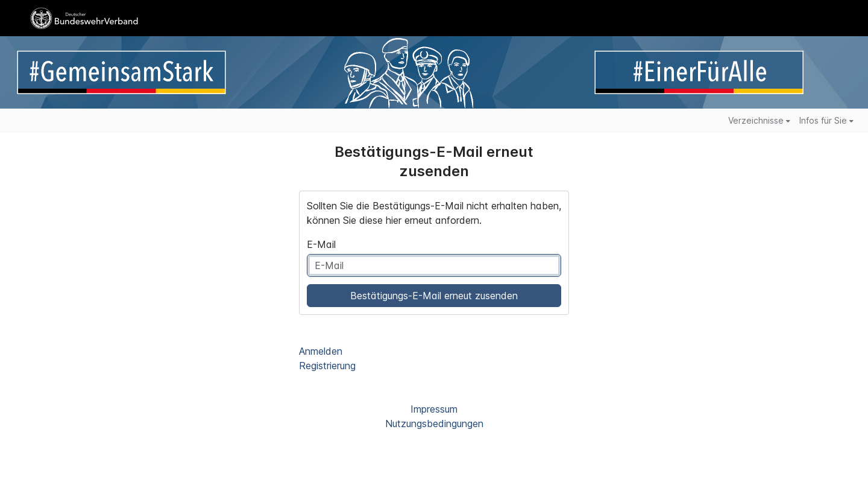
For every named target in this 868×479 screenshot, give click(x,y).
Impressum (434, 409)
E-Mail (321, 244)
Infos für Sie (826, 120)
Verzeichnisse (759, 120)
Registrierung (327, 366)
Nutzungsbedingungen (434, 423)
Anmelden (321, 351)
